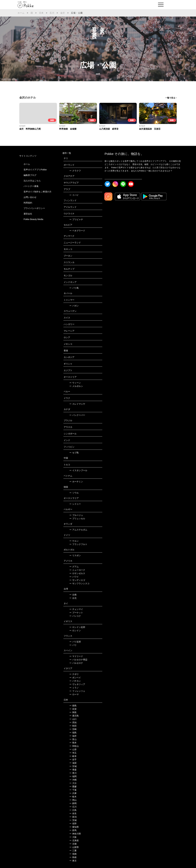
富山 (73, 739)
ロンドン (75, 631)
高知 (73, 722)
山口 (73, 719)
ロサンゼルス (77, 573)
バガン (74, 306)
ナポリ (74, 674)
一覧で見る (170, 98)
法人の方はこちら (32, 181)
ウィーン (75, 383)
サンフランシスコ (79, 583)
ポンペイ (75, 678)
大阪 (73, 837)
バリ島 (74, 288)
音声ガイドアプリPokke (35, 170)
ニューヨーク (77, 570)
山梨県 (74, 847)
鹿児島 (74, 716)
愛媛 (73, 786)
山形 (73, 749)
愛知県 (74, 827)
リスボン (75, 555)
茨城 (73, 820)
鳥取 (73, 712)
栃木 (73, 797)
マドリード (76, 656)
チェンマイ (76, 609)
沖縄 (73, 780)
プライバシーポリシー (34, 208)
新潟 (73, 817)
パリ (73, 645)
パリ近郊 (75, 642)
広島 (73, 810)
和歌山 (74, 746)
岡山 (73, 800)
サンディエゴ (77, 580)
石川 (52, 13)
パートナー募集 (31, 186)
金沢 (63, 13)
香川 (73, 773)
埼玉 (73, 753)
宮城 (73, 766)
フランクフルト (78, 544)
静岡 (73, 803)
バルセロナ (76, 663)
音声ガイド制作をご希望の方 (38, 192)
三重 (73, 851)
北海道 (74, 840)
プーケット (76, 613)
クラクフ (75, 171)
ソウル (74, 493)
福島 (73, 733)
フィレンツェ (77, 691)
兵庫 (73, 793)
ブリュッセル (77, 519)
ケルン (74, 541)
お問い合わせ (30, 197)
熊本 (73, 743)
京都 (73, 844)
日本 (41, 13)
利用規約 (28, 203)
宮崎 (73, 729)
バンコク (75, 616)
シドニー (75, 504)
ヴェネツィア (77, 684)
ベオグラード (77, 231)
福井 (73, 736)
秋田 (73, 726)
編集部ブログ (30, 175)
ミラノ (74, 688)
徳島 (73, 706)
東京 (73, 861)
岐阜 (73, 756)
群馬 (73, 830)
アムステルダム (78, 530)
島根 (73, 857)
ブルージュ (76, 515)
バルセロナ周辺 (78, 660)
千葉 (73, 790)
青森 (73, 770)
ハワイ (74, 577)
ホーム (21, 13)
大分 (73, 783)
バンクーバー (77, 415)
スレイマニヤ (77, 404)
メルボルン (76, 386)
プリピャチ (76, 219)
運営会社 (28, 214)
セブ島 (74, 453)
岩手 (73, 760)
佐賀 (73, 709)
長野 (73, 824)
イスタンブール (78, 470)
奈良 (73, 813)
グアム (74, 567)
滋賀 (73, 763)
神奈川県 (75, 834)
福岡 (73, 776)
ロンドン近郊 (77, 627)
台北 (73, 598)
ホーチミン (76, 482)
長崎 (73, 854)
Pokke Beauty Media (33, 219)
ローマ (74, 694)
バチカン (75, 681)
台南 (73, 595)
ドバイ (74, 195)
